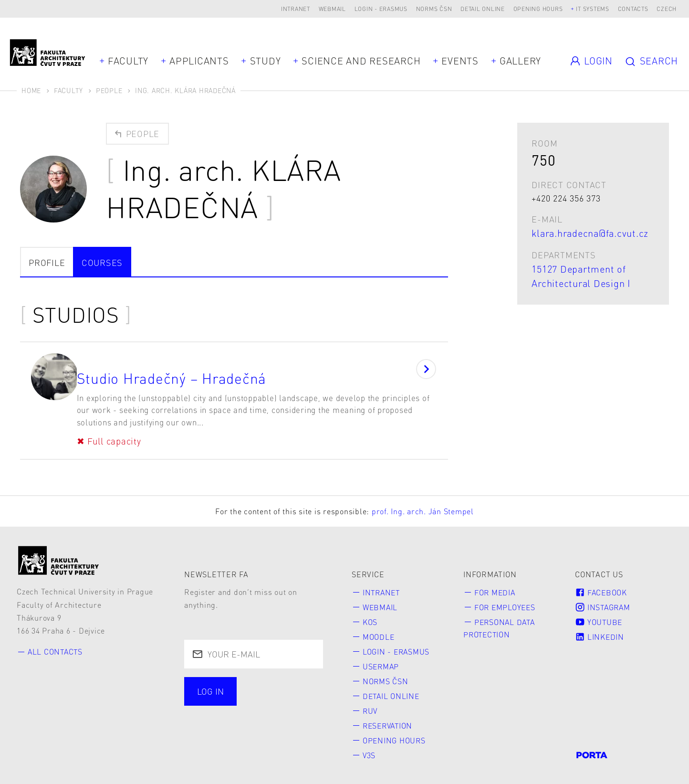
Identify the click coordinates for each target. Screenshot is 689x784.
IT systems (593, 9)
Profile (47, 262)
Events (460, 61)
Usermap (381, 659)
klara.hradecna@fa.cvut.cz (590, 233)
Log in (210, 683)
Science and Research (361, 61)
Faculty (128, 61)
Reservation (389, 719)
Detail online (483, 9)
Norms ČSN (434, 9)
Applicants (199, 61)
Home (31, 90)
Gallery (520, 61)
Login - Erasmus (381, 9)
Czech (667, 9)
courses (102, 262)
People (109, 90)
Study (266, 61)
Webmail (332, 9)
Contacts (633, 9)
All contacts (56, 643)
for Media (496, 584)
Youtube (599, 614)
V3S (369, 749)
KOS (370, 614)
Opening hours (538, 9)
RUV (371, 704)
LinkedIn (600, 629)
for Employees (506, 599)
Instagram (604, 599)
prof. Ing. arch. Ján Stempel (423, 503)
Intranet (296, 9)
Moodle (379, 629)
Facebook (601, 584)
